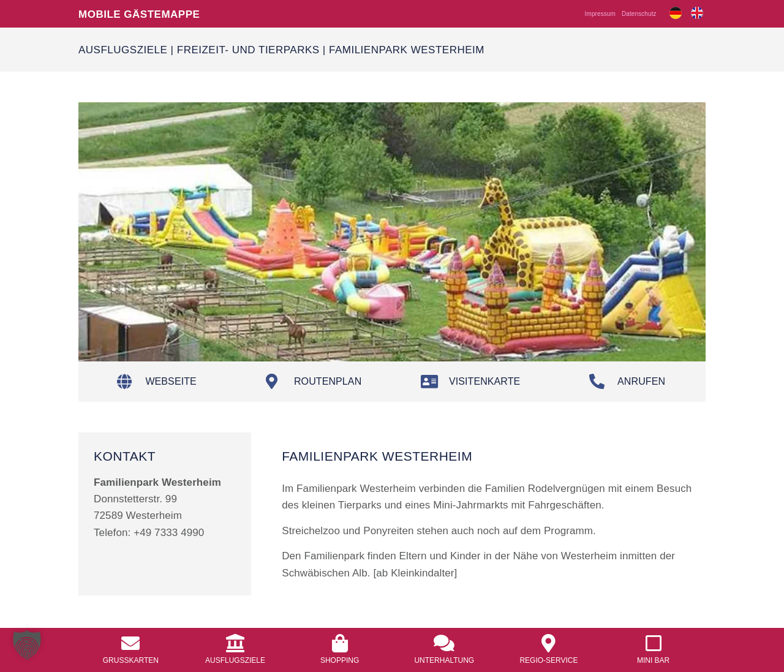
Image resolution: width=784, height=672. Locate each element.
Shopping (340, 660)
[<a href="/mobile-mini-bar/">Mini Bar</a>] (654, 643)
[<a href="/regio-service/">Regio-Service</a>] (549, 643)
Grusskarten (131, 660)
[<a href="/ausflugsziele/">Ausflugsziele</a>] (235, 643)
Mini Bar (653, 660)
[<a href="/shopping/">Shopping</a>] (340, 643)
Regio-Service (548, 660)
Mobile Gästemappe (139, 14)
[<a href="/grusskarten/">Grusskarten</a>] (130, 643)
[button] (27, 645)
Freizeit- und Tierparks (248, 49)
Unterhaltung (444, 660)
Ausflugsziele (123, 49)
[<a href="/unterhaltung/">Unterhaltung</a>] (444, 643)
